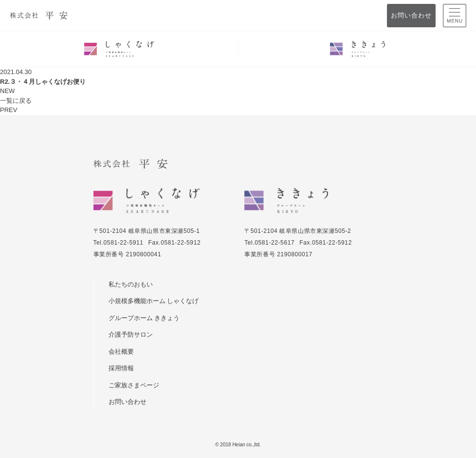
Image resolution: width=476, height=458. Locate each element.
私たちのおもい (131, 284)
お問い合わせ (411, 15)
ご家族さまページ (134, 385)
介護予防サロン (131, 334)
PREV (9, 110)
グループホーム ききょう (144, 318)
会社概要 (121, 352)
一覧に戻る (16, 101)
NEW (7, 91)
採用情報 (121, 368)
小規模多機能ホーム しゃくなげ (154, 301)
